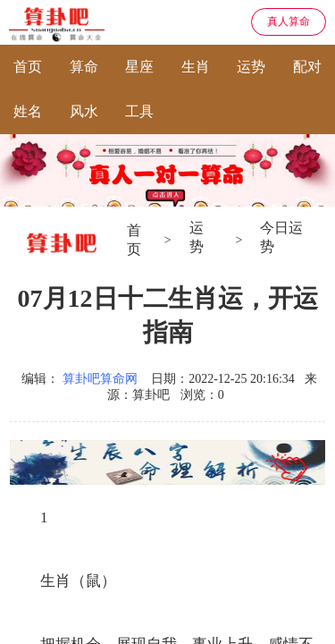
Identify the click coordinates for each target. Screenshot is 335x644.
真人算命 (289, 21)
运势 (251, 67)
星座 (139, 67)
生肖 (196, 67)
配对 (307, 67)
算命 (84, 67)
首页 (28, 67)
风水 (84, 111)
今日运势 (281, 237)
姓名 (28, 111)
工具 (139, 111)
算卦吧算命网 (100, 379)
